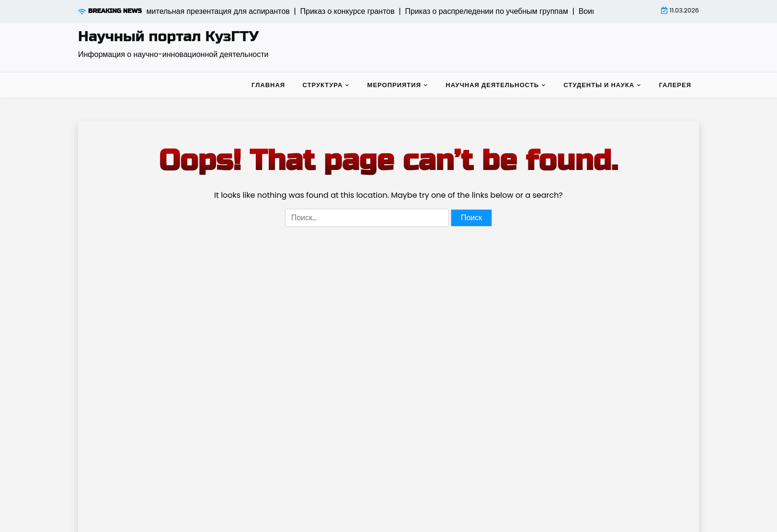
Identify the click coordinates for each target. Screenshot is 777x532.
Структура (322, 85)
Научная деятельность (492, 85)
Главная (268, 85)
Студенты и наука (599, 85)
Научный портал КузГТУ (168, 36)
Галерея (675, 85)
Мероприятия (394, 85)
